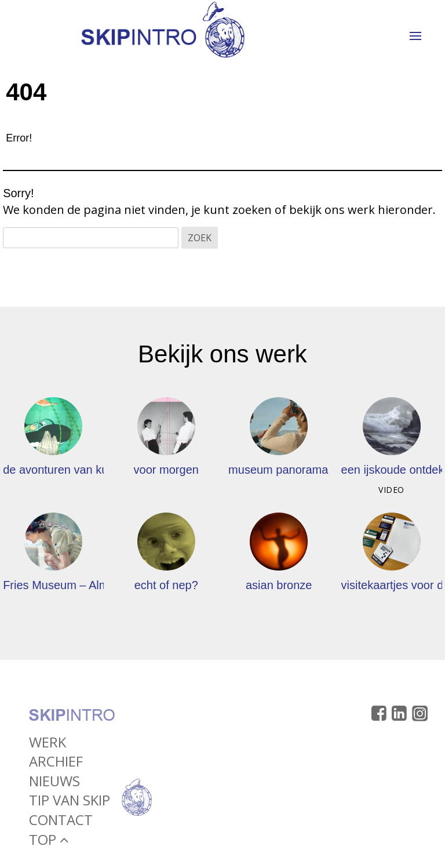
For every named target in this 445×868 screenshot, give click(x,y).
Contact (61, 822)
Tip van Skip (70, 803)
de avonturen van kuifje (63, 470)
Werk (48, 744)
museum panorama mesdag (300, 470)
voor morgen (166, 470)
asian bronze (279, 585)
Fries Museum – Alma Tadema (81, 585)
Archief (56, 764)
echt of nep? (166, 585)
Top (49, 842)
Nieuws (54, 783)
